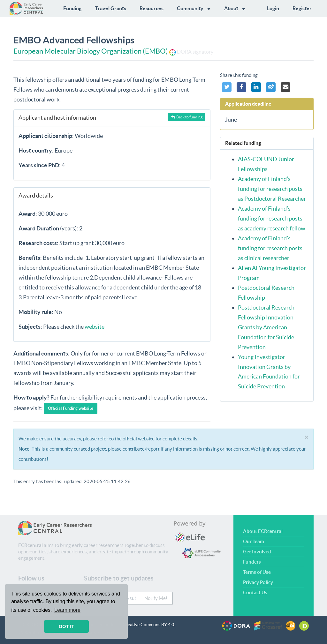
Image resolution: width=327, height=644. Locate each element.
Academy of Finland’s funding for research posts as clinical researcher (270, 248)
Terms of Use (257, 572)
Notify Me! (156, 598)
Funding (72, 8)
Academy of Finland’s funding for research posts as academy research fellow (272, 218)
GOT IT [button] (66, 626)
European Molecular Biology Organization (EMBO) (91, 51)
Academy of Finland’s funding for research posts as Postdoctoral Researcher (272, 189)
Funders (252, 562)
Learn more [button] (67, 610)
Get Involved (257, 552)
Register (302, 8)
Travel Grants (110, 8)
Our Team (254, 541)
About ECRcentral (263, 531)
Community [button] (194, 8)
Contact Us (255, 592)
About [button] (235, 8)
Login (273, 8)
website (95, 327)
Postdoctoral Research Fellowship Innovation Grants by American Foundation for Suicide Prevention (266, 327)
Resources (152, 8)
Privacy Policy (258, 582)
